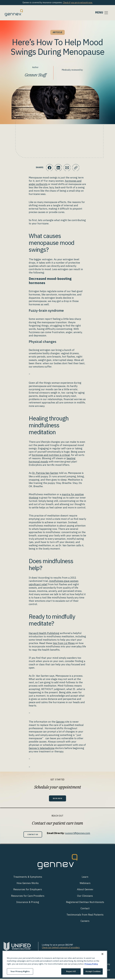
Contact (85, 910)
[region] (55, 964)
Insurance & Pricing (28, 903)
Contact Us (33, 835)
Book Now (57, 799)
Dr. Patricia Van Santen (45, 473)
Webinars (85, 884)
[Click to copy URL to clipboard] (76, 168)
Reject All (71, 971)
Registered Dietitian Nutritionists (85, 903)
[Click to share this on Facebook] (49, 168)
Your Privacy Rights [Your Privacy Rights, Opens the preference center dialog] (20, 971)
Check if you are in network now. (78, 3)
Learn (85, 878)
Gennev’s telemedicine (42, 748)
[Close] (102, 954)
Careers (85, 922)
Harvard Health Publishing (44, 633)
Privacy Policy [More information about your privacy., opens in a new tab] (91, 964)
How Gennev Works (28, 884)
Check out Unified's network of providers (61, 949)
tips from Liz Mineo (64, 643)
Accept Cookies (93, 971)
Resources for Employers (28, 891)
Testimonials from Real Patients (85, 916)
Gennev (60, 722)
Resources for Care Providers (28, 897)
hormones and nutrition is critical (51, 455)
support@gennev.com (79, 834)
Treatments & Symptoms (28, 878)
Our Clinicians (85, 897)
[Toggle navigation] (102, 13)
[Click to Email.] (67, 168)
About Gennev (85, 891)
